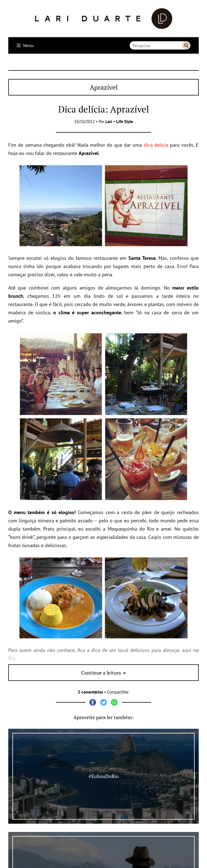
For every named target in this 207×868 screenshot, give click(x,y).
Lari (109, 122)
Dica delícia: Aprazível (104, 109)
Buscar (186, 45)
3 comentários (90, 692)
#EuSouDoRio (104, 776)
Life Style (125, 122)
